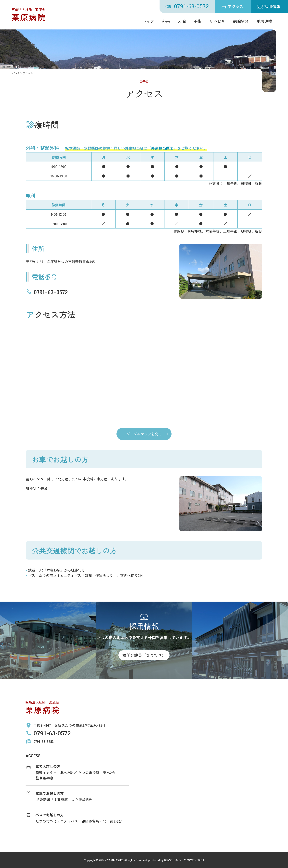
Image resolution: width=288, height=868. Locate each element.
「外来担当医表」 (162, 148)
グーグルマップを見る (144, 434)
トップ (148, 21)
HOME (15, 73)
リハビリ (217, 21)
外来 (166, 21)
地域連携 (264, 21)
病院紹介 (241, 21)
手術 (198, 21)
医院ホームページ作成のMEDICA (184, 860)
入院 (182, 21)
